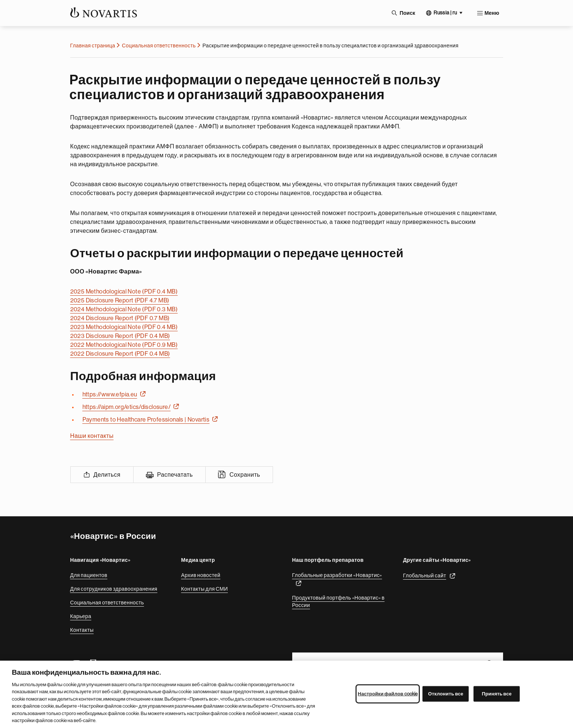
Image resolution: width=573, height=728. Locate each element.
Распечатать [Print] (175, 475)
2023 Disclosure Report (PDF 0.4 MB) (120, 336)
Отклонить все (446, 696)
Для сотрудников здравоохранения (114, 589)
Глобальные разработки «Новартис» (337, 575)
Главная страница (93, 46)
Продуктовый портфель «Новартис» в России (338, 601)
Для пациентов (89, 575)
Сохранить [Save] (245, 475)
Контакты (82, 630)
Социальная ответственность (159, 46)
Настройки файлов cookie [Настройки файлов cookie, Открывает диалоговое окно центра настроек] (388, 696)
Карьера (81, 616)
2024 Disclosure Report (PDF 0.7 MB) (120, 318)
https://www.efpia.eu (110, 395)
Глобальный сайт (425, 576)
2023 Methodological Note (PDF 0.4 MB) (124, 327)
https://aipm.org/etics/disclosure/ (127, 407)
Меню (492, 13)
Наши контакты (92, 436)
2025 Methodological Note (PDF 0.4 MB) (124, 292)
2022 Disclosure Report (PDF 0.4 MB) (120, 354)
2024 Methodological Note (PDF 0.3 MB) (124, 309)
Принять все (497, 696)
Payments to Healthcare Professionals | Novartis (146, 420)
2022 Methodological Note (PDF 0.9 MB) (124, 345)
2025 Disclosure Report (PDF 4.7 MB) (120, 301)
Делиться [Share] (107, 475)
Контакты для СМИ (205, 589)
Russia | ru (445, 13)
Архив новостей (201, 575)
